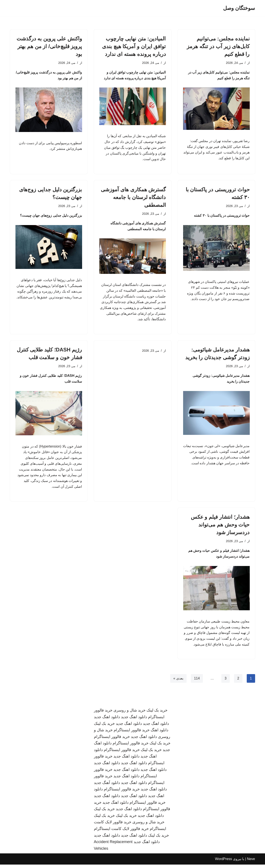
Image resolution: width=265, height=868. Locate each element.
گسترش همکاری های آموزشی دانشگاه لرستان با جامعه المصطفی (133, 198)
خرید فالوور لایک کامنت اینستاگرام (121, 832)
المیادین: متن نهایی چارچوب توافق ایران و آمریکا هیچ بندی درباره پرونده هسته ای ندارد (134, 46)
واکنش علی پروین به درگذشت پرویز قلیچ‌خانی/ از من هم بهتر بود (49, 46)
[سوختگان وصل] (239, 8)
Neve (251, 863)
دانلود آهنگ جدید (107, 786)
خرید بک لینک (157, 714)
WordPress (223, 863)
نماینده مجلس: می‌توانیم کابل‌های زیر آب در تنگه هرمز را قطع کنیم (218, 46)
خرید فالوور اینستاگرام (132, 734)
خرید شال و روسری (129, 714)
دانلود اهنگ (159, 734)
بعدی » (178, 682)
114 (197, 682)
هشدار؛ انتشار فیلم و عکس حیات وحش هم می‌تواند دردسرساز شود (220, 527)
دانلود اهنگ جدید (134, 720)
